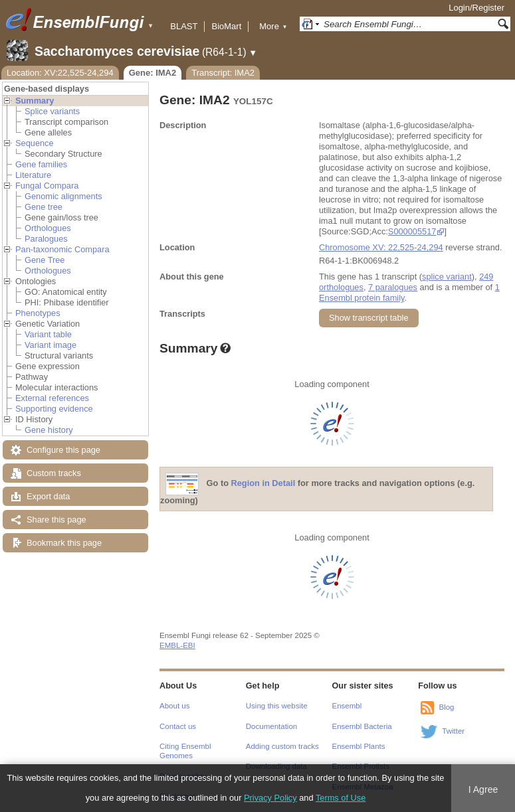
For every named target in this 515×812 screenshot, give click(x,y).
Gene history (49, 430)
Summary (35, 101)
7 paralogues (393, 287)
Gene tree (44, 207)
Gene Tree (45, 260)
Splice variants (52, 111)
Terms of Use (341, 798)
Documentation (271, 726)
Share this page (56, 520)
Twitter (453, 731)
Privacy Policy (270, 798)
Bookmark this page (64, 543)
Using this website (277, 706)
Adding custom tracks (282, 746)
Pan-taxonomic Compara (62, 249)
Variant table (48, 334)
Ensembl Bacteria (362, 726)
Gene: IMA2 (153, 73)
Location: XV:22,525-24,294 (60, 73)
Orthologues (48, 228)
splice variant (447, 277)
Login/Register (476, 8)
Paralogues (46, 239)
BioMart (226, 26)
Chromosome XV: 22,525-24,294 (381, 247)
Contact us (178, 726)
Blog (446, 707)
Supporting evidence (54, 409)
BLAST (184, 26)
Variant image (51, 345)
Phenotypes (38, 313)
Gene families (41, 164)
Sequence (35, 143)
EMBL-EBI (177, 645)
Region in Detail (263, 484)
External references (52, 398)
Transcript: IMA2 (223, 73)
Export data (48, 496)
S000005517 (412, 231)
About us (174, 706)
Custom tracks (54, 473)
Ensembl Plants (359, 746)
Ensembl (347, 706)
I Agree (483, 789)
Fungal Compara (47, 186)
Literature (33, 175)
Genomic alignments (63, 196)
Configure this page (63, 450)
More (273, 26)
